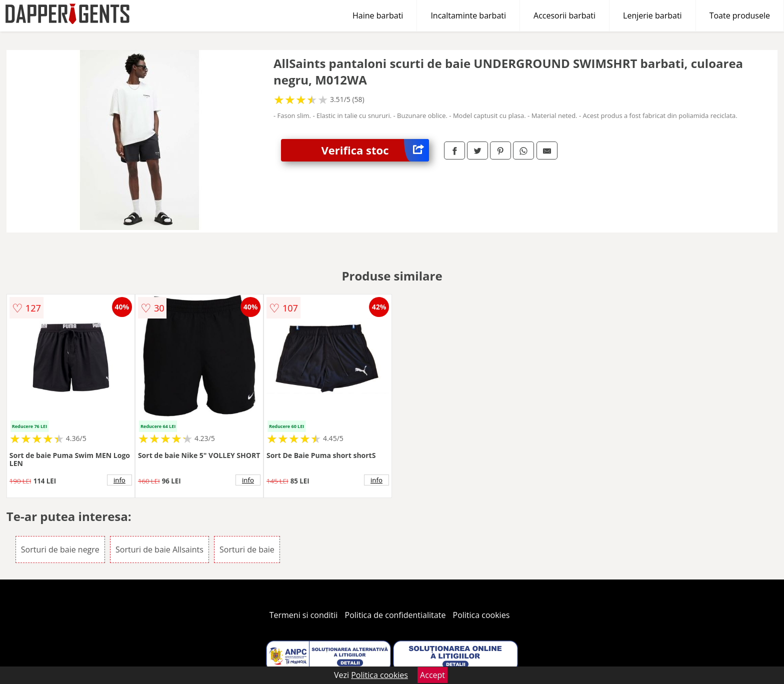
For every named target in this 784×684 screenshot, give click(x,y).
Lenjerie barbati (652, 15)
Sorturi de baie (247, 549)
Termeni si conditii (304, 615)
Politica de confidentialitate (395, 615)
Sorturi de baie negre (60, 549)
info (119, 480)
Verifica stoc (375, 150)
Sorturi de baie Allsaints (159, 549)
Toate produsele (740, 15)
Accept (432, 675)
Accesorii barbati (564, 15)
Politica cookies (481, 615)
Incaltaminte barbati (468, 15)
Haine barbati (378, 15)
